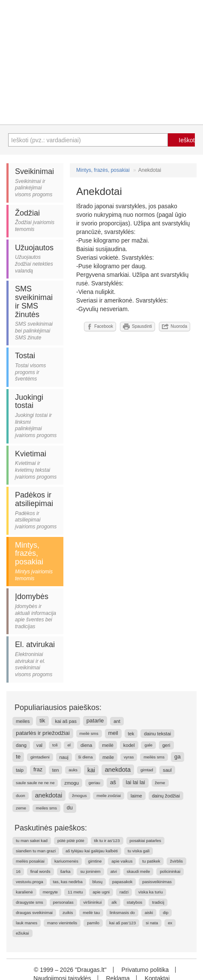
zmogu (72, 783)
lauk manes (27, 923)
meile (108, 757)
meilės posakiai (30, 861)
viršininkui (92, 902)
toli (55, 745)
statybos (135, 902)
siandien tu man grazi (36, 851)
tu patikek (151, 861)
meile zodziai (109, 796)
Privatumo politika (145, 970)
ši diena (86, 757)
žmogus (79, 796)
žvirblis (176, 861)
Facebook (100, 327)
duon (21, 796)
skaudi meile (138, 871)
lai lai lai (136, 782)
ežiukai (22, 933)
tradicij (158, 902)
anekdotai (49, 795)
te (18, 757)
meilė (108, 745)
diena (86, 745)
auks (73, 770)
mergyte (50, 892)
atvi (114, 871)
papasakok (122, 882)
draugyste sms (30, 902)
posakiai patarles (146, 841)
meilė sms (89, 733)
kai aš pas (66, 721)
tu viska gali (139, 851)
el (69, 745)
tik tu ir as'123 (107, 841)
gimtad (147, 770)
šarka (66, 871)
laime (136, 796)
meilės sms (154, 757)
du (70, 808)
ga (178, 757)
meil (113, 733)
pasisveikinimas (157, 882)
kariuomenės (66, 861)
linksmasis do (122, 913)
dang (21, 745)
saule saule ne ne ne (35, 783)
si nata (152, 923)
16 (18, 871)
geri (166, 745)
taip (20, 770)
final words (40, 871)
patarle (95, 721)
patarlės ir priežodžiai (43, 733)
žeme (160, 783)
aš (113, 782)
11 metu (75, 892)
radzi (124, 892)
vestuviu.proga (30, 882)
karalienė (24, 892)
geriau (94, 783)
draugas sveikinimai (34, 913)
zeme (21, 808)
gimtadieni (40, 757)
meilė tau (91, 913)
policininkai (170, 871)
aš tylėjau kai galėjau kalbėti (92, 851)
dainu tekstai (157, 734)
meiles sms (46, 808)
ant (117, 721)
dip (166, 913)
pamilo (93, 923)
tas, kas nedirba (68, 882)
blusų (97, 882)
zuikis (68, 913)
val (39, 745)
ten (56, 770)
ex (170, 923)
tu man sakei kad (32, 841)
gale (148, 745)
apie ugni (101, 892)
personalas (63, 902)
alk (114, 902)
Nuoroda (175, 327)
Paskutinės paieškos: (51, 828)
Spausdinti (137, 327)
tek (131, 734)
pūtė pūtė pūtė (71, 841)
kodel (129, 745)
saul (167, 770)
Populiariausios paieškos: (58, 707)
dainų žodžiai (166, 796)
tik (42, 721)
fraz (38, 770)
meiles (23, 721)
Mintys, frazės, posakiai (103, 170)
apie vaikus (122, 861)
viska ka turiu (151, 892)
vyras (129, 757)
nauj (64, 757)
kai (91, 770)
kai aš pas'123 (122, 923)
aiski (149, 913)
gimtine (95, 861)
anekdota (118, 770)
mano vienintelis (62, 923)
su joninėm (90, 871)
